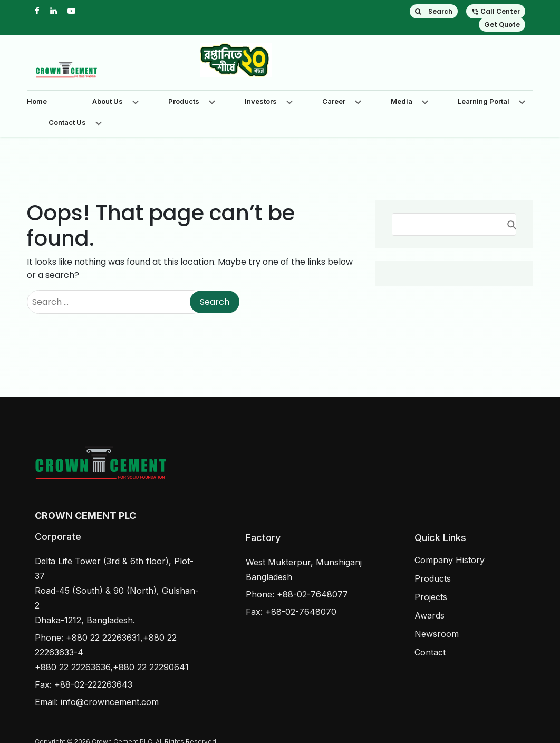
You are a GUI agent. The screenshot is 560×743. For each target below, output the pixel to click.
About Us (108, 101)
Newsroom (437, 634)
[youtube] (71, 11)
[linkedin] (54, 11)
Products (184, 101)
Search (434, 11)
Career (334, 101)
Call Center (496, 11)
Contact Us (67, 122)
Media (402, 101)
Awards (429, 615)
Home (37, 101)
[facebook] (37, 11)
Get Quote (502, 25)
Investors (261, 101)
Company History (450, 560)
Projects (431, 597)
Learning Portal (484, 101)
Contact (430, 652)
